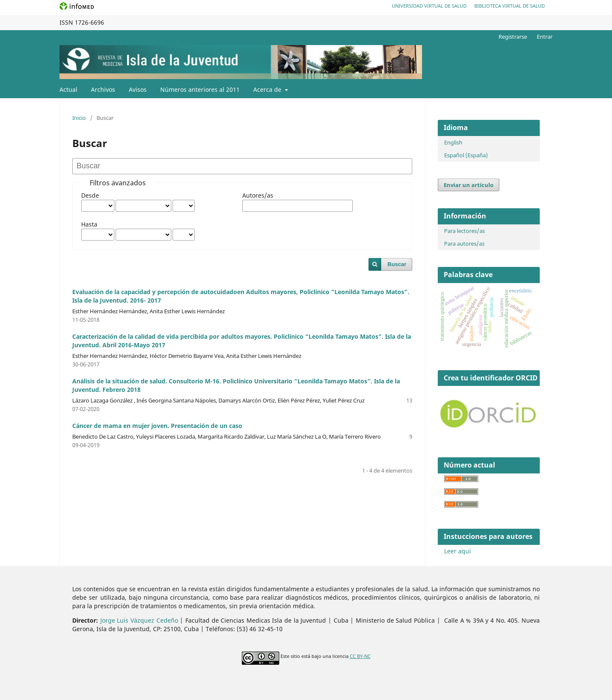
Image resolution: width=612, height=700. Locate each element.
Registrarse (513, 37)
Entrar (545, 37)
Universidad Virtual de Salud (429, 6)
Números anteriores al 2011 (200, 89)
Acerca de (268, 89)
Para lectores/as (465, 231)
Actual (68, 89)
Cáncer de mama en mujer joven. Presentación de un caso (157, 426)
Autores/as (258, 195)
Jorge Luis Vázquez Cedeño (139, 620)
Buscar (397, 264)
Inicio (79, 118)
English (453, 142)
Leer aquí (458, 551)
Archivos (103, 89)
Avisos (138, 89)
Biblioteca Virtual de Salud (510, 6)
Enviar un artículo (469, 185)
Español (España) (466, 155)
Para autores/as (464, 244)
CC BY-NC (360, 656)
